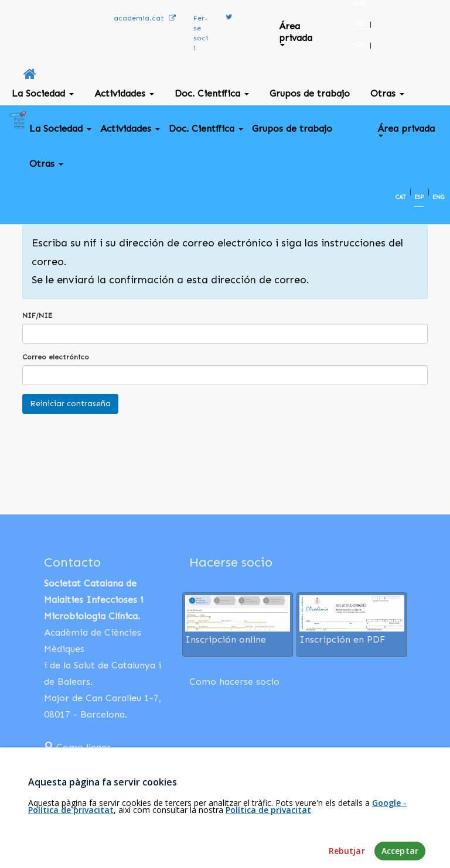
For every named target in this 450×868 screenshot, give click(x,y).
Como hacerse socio (234, 682)
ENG (360, 4)
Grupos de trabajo (310, 93)
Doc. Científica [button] (212, 93)
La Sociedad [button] (43, 93)
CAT (361, 45)
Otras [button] (387, 93)
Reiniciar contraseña (70, 404)
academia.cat (145, 18)
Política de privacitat (268, 844)
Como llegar (77, 747)
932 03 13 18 (78, 764)
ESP (361, 24)
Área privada (296, 33)
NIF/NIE (37, 315)
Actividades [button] (124, 93)
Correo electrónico (56, 357)
